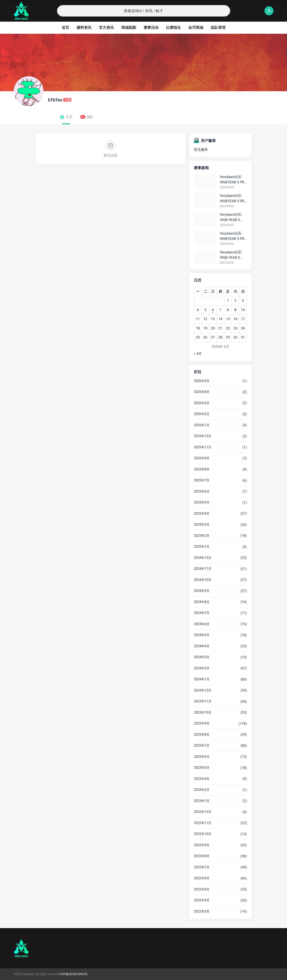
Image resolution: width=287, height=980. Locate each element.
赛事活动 (151, 28)
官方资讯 (106, 28)
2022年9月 (202, 845)
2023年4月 (202, 779)
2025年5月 (202, 502)
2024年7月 (202, 613)
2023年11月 (203, 701)
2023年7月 (202, 745)
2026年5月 (202, 381)
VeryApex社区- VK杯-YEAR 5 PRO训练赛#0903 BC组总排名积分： (233, 217)
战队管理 (218, 28)
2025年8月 (202, 469)
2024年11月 (203, 569)
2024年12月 (203, 558)
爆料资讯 (84, 28)
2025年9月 (202, 458)
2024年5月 (202, 635)
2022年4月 (202, 900)
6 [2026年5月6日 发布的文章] (213, 310)
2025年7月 (202, 480)
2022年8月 (202, 856)
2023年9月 (202, 723)
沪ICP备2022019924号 (73, 974)
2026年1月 (202, 425)
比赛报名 (173, 28)
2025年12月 (203, 436)
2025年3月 (202, 524)
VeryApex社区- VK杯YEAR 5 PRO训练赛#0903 (233, 199)
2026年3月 (202, 403)
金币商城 (196, 28)
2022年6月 (202, 878)
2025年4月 (202, 513)
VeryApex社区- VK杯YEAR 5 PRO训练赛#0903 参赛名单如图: (233, 236)
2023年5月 (202, 768)
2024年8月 (202, 602)
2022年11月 (203, 823)
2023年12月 (203, 690)
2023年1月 (202, 801)
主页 (66, 117)
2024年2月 (202, 668)
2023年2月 (202, 790)
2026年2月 (202, 414)
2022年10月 (203, 834)
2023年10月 (203, 712)
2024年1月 (202, 679)
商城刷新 (129, 28)
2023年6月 (202, 757)
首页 (65, 28)
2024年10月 (203, 580)
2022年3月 (202, 911)
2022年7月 (202, 867)
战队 (87, 117)
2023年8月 (202, 735)
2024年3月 (202, 657)
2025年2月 (202, 536)
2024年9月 (202, 591)
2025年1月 (202, 547)
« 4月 (198, 354)
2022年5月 (202, 889)
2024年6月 (202, 624)
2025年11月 (203, 447)
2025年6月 (202, 491)
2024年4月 (202, 646)
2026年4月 (202, 392)
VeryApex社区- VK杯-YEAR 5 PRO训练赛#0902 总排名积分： (232, 255)
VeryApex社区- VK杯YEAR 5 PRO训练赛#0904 (233, 180)
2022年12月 (203, 812)
